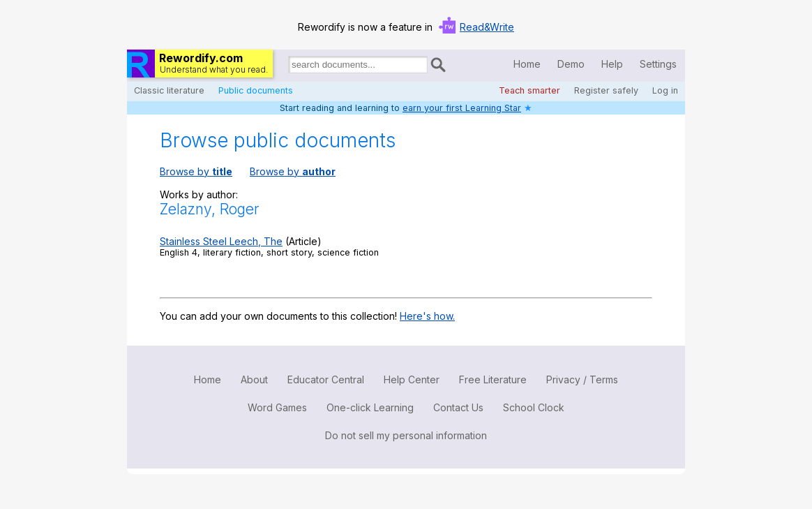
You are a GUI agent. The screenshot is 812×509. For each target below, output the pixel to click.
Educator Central (326, 379)
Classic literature (169, 90)
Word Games (277, 407)
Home (527, 64)
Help (612, 64)
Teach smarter (529, 90)
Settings (658, 64)
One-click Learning (370, 407)
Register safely (606, 90)
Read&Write (487, 27)
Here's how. (427, 316)
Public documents (256, 90)
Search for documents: (287, 67)
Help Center (412, 379)
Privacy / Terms (582, 379)
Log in (665, 90)
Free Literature (493, 379)
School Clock (534, 407)
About (254, 379)
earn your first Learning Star (462, 108)
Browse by (196, 171)
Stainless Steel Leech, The (221, 241)
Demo (571, 64)
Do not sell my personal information (406, 435)
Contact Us (458, 407)
